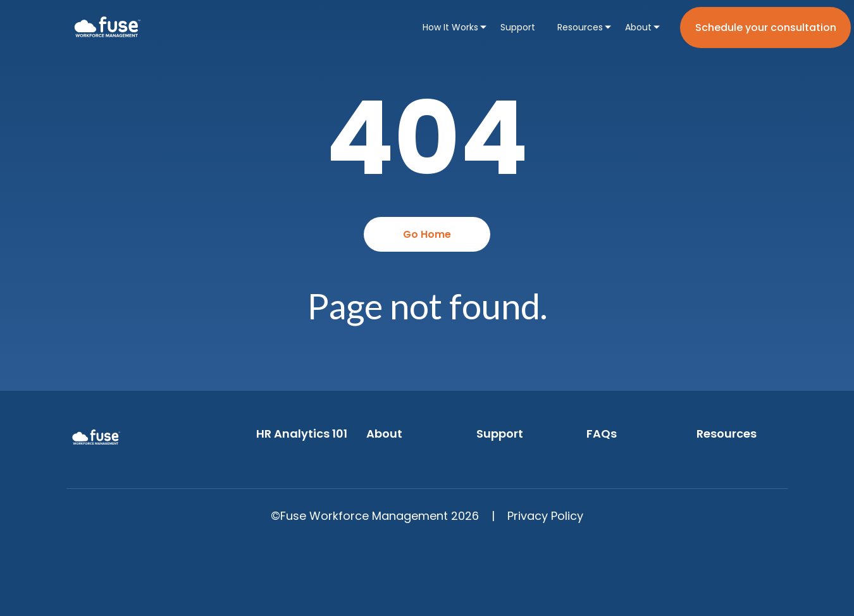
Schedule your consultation (766, 28)
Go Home (427, 234)
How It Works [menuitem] (450, 27)
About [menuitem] (638, 27)
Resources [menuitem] (580, 27)
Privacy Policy (545, 516)
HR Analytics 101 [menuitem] (302, 434)
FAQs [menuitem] (602, 434)
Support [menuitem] (518, 27)
